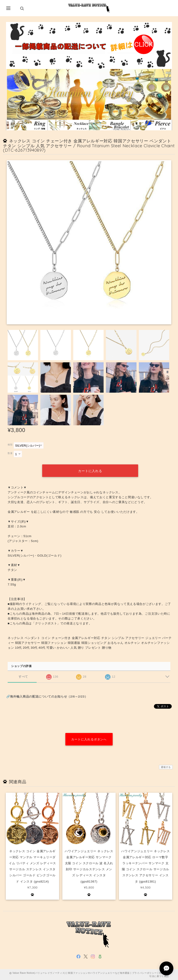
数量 (10, 453)
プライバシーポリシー (145, 973)
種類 (10, 445)
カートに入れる (90, 470)
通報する (166, 767)
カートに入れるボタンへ (89, 739)
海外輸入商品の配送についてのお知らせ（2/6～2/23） (49, 696)
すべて (23, 676)
